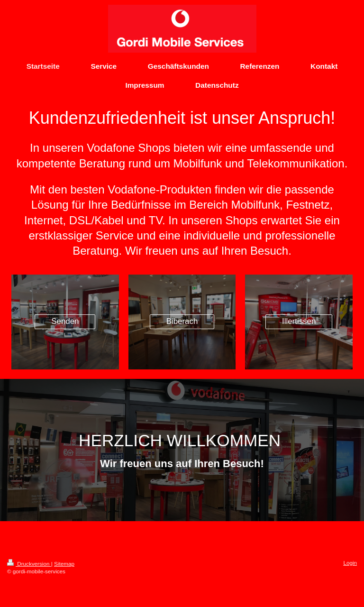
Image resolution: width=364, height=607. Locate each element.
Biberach (182, 321)
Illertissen (299, 321)
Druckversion (29, 564)
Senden (65, 321)
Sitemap (64, 564)
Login (350, 563)
